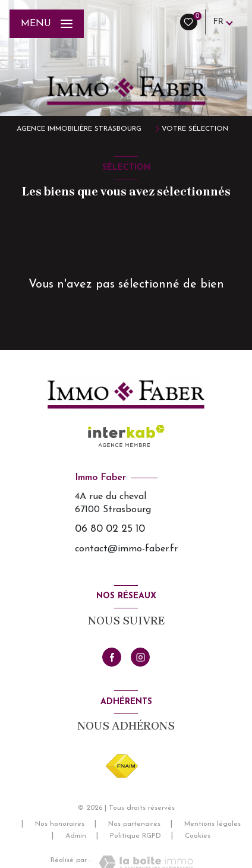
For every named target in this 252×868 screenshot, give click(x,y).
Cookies (198, 836)
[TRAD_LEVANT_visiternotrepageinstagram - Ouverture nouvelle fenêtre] (140, 657)
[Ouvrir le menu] (47, 24)
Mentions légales (212, 824)
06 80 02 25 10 (110, 529)
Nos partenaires (134, 824)
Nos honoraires (60, 824)
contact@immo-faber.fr (126, 549)
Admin (76, 836)
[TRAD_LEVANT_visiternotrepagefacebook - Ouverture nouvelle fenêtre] (112, 657)
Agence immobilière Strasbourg (79, 129)
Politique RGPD (136, 836)
